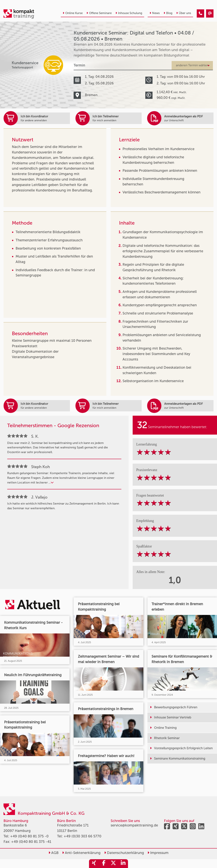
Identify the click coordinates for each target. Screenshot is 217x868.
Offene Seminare (99, 13)
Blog (168, 13)
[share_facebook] (104, 864)
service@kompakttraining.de (134, 825)
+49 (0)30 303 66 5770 (82, 836)
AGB (54, 853)
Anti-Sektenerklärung (81, 853)
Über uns (184, 13)
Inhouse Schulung (129, 13)
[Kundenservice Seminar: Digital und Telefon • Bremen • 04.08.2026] (200, 13)
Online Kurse (73, 13)
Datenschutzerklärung (124, 853)
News (155, 13)
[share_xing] (94, 864)
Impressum (158, 853)
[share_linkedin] (123, 864)
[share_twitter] (113, 864)
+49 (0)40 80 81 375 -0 (29, 836)
